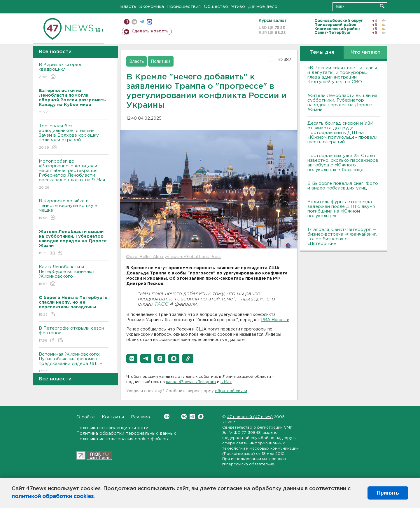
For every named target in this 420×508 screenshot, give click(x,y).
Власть (128, 7)
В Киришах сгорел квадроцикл (74, 71)
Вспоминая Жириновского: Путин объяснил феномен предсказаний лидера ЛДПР (74, 363)
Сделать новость (150, 31)
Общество (216, 7)
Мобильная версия (127, 22)
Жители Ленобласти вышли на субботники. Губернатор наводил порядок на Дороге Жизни (342, 103)
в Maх (226, 382)
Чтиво (238, 7)
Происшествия (184, 7)
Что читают (366, 52)
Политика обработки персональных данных (126, 433)
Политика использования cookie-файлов (122, 439)
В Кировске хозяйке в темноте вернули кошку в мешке (74, 210)
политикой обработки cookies (53, 497)
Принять (388, 493)
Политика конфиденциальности (112, 428)
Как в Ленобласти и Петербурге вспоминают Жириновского (74, 276)
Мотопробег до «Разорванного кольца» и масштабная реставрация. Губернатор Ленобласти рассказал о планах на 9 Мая (74, 175)
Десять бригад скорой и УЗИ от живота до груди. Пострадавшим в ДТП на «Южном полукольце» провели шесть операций (342, 133)
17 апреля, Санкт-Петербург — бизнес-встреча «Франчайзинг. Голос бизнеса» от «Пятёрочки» (342, 237)
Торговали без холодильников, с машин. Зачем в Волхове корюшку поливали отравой (74, 137)
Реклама (140, 417)
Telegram (192, 416)
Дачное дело (263, 7)
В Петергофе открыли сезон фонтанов (74, 335)
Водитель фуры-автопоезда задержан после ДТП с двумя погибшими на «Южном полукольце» (341, 209)
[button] (132, 359)
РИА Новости (275, 320)
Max (201, 416)
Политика (161, 62)
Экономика (152, 7)
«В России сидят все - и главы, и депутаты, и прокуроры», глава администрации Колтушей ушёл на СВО (343, 75)
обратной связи (231, 391)
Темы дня (322, 52)
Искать (382, 6)
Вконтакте (167, 416)
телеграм (142, 22)
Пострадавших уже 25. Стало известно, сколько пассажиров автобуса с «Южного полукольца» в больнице (343, 163)
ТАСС (161, 304)
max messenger (149, 22)
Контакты (113, 417)
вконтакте (134, 22)
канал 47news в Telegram (191, 382)
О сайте (86, 417)
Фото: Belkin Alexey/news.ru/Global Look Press (174, 257)
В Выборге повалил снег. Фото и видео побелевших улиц (343, 186)
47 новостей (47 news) (250, 417)
